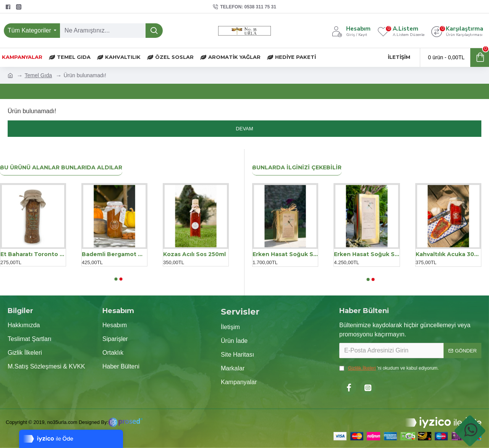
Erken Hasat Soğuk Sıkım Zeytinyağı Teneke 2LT (285, 254)
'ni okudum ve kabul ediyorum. (389, 368)
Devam (244, 129)
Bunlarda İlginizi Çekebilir (297, 168)
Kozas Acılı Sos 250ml (194, 254)
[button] (116, 279)
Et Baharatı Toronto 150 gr (33, 254)
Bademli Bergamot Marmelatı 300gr (114, 254)
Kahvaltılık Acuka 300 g (448, 254)
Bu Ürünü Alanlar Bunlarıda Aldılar (61, 168)
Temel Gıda (38, 75)
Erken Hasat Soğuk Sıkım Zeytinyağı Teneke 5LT (367, 254)
